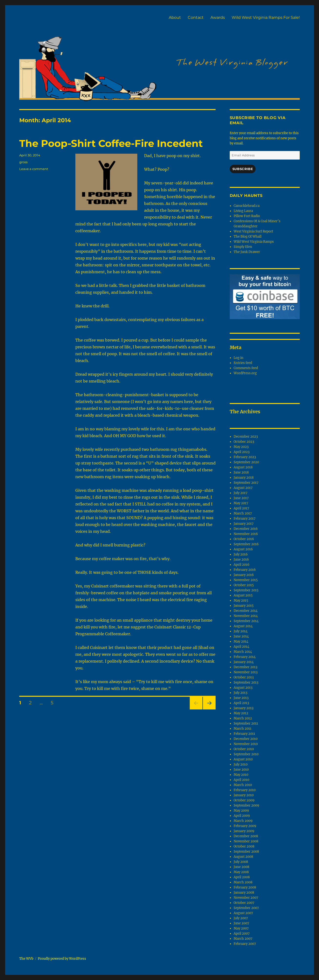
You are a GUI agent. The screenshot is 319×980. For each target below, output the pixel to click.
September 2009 (246, 805)
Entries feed (243, 363)
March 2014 (243, 652)
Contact (196, 17)
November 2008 (246, 841)
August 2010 (243, 759)
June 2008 (241, 867)
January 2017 (244, 524)
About (175, 17)
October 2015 (244, 585)
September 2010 (246, 754)
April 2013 (241, 703)
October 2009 (244, 800)
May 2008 (241, 872)
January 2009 (244, 831)
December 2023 (246, 437)
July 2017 (241, 493)
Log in (239, 358)
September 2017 (246, 483)
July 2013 (240, 693)
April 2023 (242, 452)
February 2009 (245, 826)
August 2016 (243, 549)
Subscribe (243, 169)
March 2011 (243, 729)
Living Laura (243, 211)
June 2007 (241, 923)
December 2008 (246, 836)
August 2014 (243, 626)
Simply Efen (243, 247)
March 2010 (243, 785)
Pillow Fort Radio (247, 216)
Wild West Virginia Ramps (254, 242)
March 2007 (243, 939)
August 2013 (243, 688)
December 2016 (246, 529)
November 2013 (246, 672)
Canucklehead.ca (247, 206)
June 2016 (241, 560)
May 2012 (241, 713)
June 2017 (241, 498)
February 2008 (245, 887)
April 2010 (241, 780)
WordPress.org (245, 373)
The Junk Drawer (247, 252)
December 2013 (245, 667)
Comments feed (246, 368)
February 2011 (244, 734)
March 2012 (243, 718)
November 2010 (246, 744)
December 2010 (246, 739)
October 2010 (244, 749)
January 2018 (244, 478)
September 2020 (246, 462)
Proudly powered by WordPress (62, 959)
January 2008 (244, 893)
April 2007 (242, 934)
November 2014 (246, 616)
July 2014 (241, 631)
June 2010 (241, 770)
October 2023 (244, 442)
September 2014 (246, 621)
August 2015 (243, 595)
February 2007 (245, 944)
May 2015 (241, 601)
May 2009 (241, 811)
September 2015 (246, 590)
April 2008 (242, 877)
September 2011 (246, 723)
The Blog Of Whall (248, 237)
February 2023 (245, 457)
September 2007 (246, 908)
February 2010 (245, 790)
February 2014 (245, 657)
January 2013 (244, 708)
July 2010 (241, 764)
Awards (218, 17)
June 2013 (241, 698)
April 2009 (242, 816)
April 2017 (241, 508)
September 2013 (246, 682)
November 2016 (246, 534)
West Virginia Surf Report (253, 231)
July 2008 (241, 862)
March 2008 (243, 882)
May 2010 (241, 775)
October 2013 (244, 677)
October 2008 (244, 846)
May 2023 (241, 447)
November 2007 (246, 898)
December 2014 (246, 611)
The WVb (26, 959)
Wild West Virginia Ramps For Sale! (266, 17)
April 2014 (241, 647)
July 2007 (241, 918)
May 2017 (241, 503)
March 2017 (243, 513)
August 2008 (243, 857)
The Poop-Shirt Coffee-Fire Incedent (111, 143)
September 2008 (246, 852)
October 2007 (244, 903)
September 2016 (246, 544)
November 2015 (246, 580)
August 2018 (243, 467)
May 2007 (241, 928)
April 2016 (242, 565)
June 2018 (241, 472)
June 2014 (241, 636)
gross (23, 162)
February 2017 (245, 519)
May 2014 (241, 642)
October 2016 (244, 539)
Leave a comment (34, 169)
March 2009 (243, 821)
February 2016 (245, 570)
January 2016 (244, 575)
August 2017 (243, 488)
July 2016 (241, 554)
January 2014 (244, 662)
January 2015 (244, 606)
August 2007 (243, 913)
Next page (209, 709)
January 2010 (244, 795)
